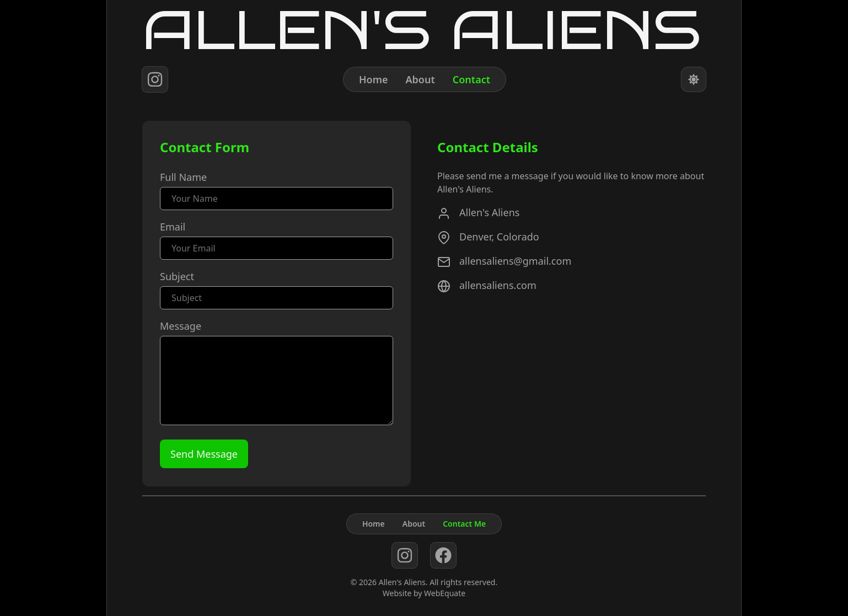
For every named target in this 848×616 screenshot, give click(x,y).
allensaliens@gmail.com (515, 261)
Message (181, 326)
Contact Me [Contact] (464, 523)
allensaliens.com (498, 285)
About (420, 79)
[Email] (277, 248)
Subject (177, 276)
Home (374, 79)
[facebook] (443, 555)
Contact (471, 79)
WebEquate (445, 593)
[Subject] (277, 298)
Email (173, 227)
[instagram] (155, 79)
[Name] (277, 199)
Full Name (183, 177)
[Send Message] (204, 454)
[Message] (277, 381)
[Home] (424, 30)
